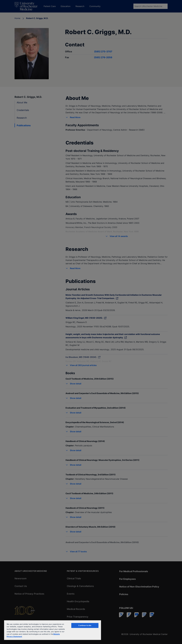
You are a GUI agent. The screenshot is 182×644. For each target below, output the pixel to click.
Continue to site (85, 625)
